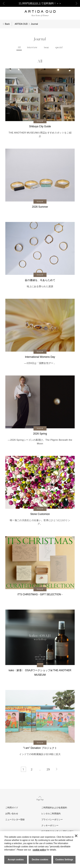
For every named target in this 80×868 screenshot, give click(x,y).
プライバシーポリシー (52, 819)
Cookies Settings (64, 860)
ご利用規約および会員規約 (54, 808)
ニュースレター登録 (15, 819)
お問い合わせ (12, 814)
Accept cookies (16, 860)
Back (7, 24)
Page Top (40, 798)
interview (32, 47)
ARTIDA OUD (21, 24)
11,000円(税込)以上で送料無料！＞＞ (40, 3)
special (59, 47)
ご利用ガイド (12, 808)
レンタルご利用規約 (51, 814)
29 (48, 769)
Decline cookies (40, 860)
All (19, 47)
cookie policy (39, 850)
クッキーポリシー (50, 825)
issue (47, 47)
